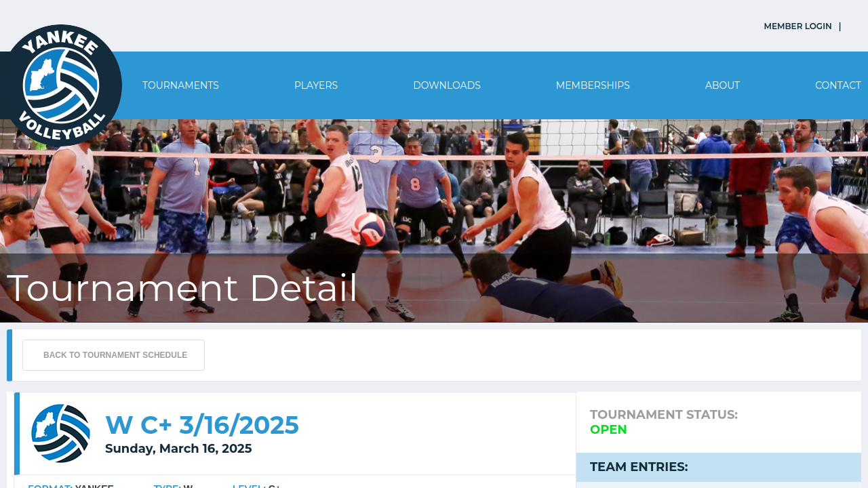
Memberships (593, 85)
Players (316, 85)
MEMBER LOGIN (798, 26)
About (723, 85)
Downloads (447, 85)
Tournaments (181, 85)
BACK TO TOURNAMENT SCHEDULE (115, 355)
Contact (838, 85)
